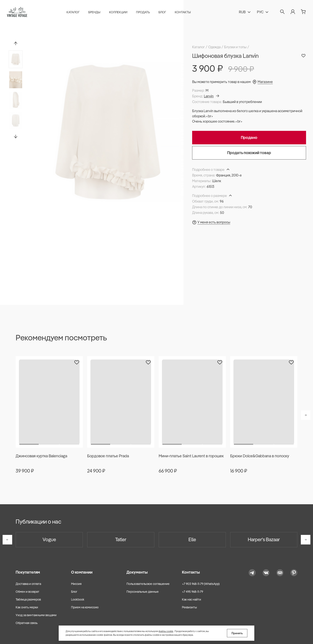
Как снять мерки (27, 607)
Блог (162, 12)
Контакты (183, 12)
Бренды (94, 12)
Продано (249, 137)
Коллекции (118, 12)
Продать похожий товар (249, 153)
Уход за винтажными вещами (36, 615)
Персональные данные (143, 592)
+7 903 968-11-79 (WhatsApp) (201, 584)
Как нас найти (191, 599)
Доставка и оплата (28, 584)
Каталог (73, 12)
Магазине (265, 82)
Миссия (76, 584)
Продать (143, 12)
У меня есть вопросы (214, 222)
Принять (237, 633)
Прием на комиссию (85, 607)
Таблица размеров (28, 599)
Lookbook (78, 599)
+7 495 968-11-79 (192, 592)
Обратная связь (27, 623)
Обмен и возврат (27, 592)
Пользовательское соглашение (148, 584)
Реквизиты (189, 607)
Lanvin (212, 96)
